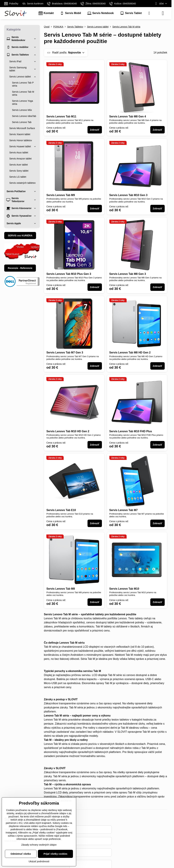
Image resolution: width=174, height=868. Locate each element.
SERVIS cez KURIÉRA (20, 236)
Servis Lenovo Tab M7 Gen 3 (65, 353)
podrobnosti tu (18, 829)
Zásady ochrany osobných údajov (39, 845)
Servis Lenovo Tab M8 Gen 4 (128, 116)
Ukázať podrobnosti (39, 861)
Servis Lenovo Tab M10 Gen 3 (128, 195)
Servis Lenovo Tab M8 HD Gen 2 (130, 353)
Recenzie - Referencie (20, 268)
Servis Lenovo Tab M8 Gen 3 (128, 274)
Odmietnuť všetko (21, 854)
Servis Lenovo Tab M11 (61, 116)
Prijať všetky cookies (55, 854)
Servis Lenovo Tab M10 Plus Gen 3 (69, 274)
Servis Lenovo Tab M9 (61, 195)
